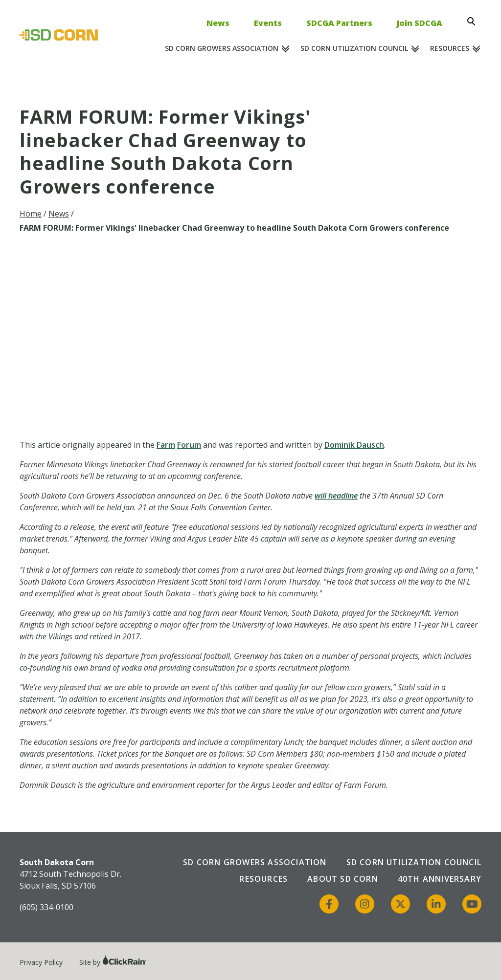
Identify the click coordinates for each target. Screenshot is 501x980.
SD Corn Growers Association (222, 48)
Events (268, 23)
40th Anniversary (440, 879)
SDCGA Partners (339, 23)
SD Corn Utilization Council (354, 48)
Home (31, 214)
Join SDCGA (420, 23)
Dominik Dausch (354, 445)
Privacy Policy (41, 962)
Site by (113, 962)
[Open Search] (474, 22)
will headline (336, 496)
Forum (189, 445)
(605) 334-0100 (46, 907)
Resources (450, 48)
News (218, 23)
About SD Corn (343, 879)
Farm (166, 445)
